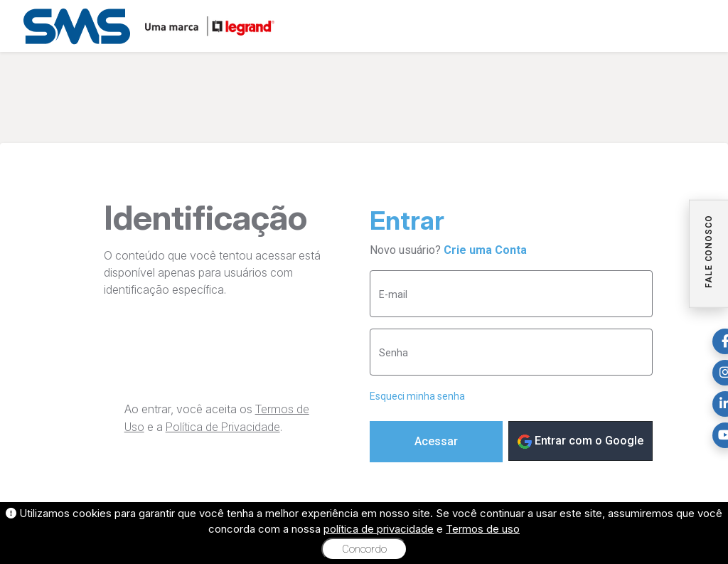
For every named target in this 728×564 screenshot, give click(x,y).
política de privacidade (379, 529)
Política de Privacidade (223, 427)
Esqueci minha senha (417, 396)
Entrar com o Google (580, 441)
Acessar (436, 441)
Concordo (364, 549)
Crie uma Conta (485, 250)
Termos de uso (483, 529)
